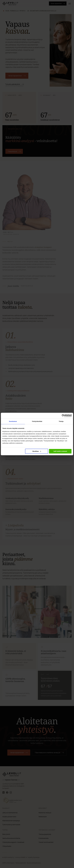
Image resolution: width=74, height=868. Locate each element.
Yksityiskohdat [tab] (37, 421)
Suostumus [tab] (13, 421)
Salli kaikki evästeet (60, 451)
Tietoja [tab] (61, 421)
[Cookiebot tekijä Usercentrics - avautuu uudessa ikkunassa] (62, 416)
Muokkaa (37, 451)
